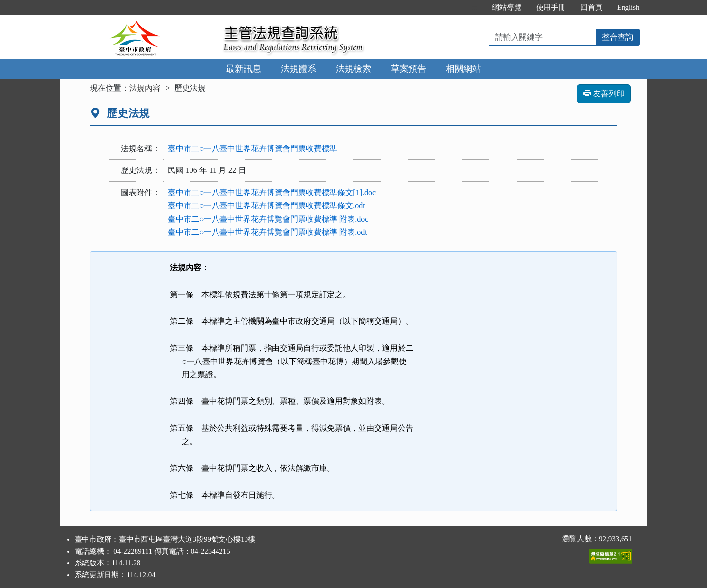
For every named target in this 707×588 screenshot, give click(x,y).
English (628, 7)
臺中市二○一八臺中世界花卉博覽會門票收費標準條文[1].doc (272, 192)
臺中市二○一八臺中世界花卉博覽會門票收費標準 (253, 149)
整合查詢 (618, 37)
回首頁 (591, 7)
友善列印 (604, 94)
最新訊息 (244, 69)
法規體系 (299, 69)
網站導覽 (507, 7)
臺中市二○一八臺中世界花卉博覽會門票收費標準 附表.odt (268, 232)
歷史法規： (140, 170)
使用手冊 (551, 7)
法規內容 (145, 88)
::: (474, 7)
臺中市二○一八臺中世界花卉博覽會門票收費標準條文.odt (267, 206)
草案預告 (408, 69)
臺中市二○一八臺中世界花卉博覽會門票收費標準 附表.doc (268, 219)
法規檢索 (353, 69)
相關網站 (463, 69)
